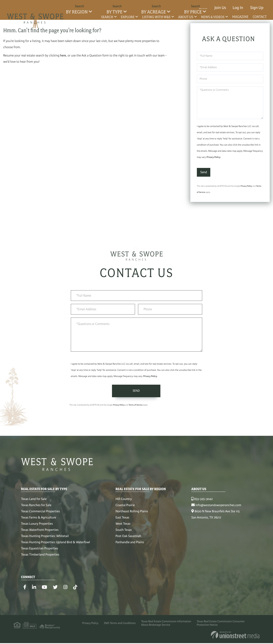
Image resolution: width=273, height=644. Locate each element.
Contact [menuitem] (260, 17)
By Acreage (154, 12)
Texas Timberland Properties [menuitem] (40, 557)
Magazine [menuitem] (240, 17)
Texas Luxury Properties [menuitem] (37, 526)
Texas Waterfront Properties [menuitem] (40, 532)
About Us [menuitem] (186, 17)
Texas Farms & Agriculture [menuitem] (39, 520)
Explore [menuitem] (128, 17)
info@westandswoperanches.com (216, 507)
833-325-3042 (193, 8)
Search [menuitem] (107, 17)
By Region (77, 12)
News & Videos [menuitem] (213, 17)
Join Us (220, 8)
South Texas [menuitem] (123, 532)
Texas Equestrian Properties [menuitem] (40, 551)
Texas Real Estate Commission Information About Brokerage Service (167, 627)
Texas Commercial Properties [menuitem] (41, 514)
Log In (238, 8)
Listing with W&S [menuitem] (156, 17)
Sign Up (257, 8)
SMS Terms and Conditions (118, 627)
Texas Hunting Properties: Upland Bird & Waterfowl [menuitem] (56, 544)
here (63, 56)
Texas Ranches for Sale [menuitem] (36, 507)
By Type (114, 12)
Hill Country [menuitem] (124, 501)
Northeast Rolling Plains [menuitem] (132, 514)
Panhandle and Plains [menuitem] (130, 544)
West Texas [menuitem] (123, 526)
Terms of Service (136, 407)
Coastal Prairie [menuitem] (125, 507)
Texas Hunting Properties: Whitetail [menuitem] (45, 538)
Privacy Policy (214, 158)
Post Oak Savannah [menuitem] (128, 538)
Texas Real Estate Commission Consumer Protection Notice (225, 627)
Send (204, 173)
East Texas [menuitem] (122, 520)
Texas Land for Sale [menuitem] (34, 501)
